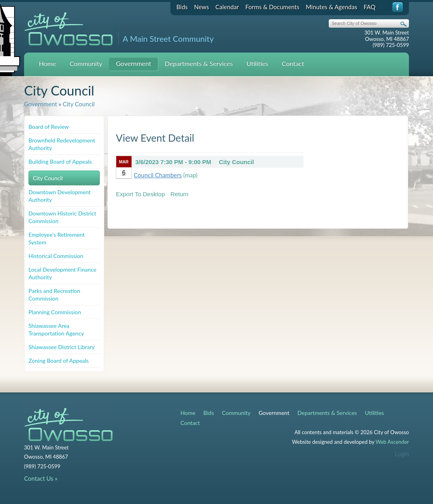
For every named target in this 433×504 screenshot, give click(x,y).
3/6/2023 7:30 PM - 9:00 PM (173, 162)
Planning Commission (55, 312)
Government (134, 63)
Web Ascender (392, 442)
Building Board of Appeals (60, 162)
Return (179, 194)
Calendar (227, 7)
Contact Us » (41, 478)
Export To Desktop (140, 194)
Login (402, 454)
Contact (293, 63)
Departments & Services (199, 63)
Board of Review (49, 127)
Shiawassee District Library (62, 347)
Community (86, 63)
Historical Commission (56, 256)
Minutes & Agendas (332, 7)
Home (48, 63)
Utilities (257, 63)
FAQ (370, 7)
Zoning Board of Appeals (59, 361)
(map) (190, 175)
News (201, 7)
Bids (182, 7)
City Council (79, 104)
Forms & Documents (272, 7)
